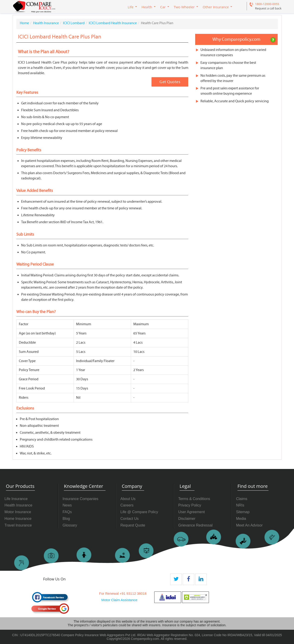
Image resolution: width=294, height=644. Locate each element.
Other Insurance (216, 7)
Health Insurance (46, 23)
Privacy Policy (190, 505)
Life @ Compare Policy (139, 512)
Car (163, 7)
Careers (127, 505)
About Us (128, 499)
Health (147, 7)
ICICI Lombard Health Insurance (113, 23)
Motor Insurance (18, 512)
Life (131, 7)
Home (24, 23)
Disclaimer (187, 519)
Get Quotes (170, 82)
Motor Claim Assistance (119, 600)
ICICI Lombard (74, 23)
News (67, 505)
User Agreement (191, 512)
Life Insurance (16, 499)
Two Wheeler (184, 7)
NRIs (240, 505)
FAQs (67, 512)
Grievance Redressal (195, 525)
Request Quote (133, 525)
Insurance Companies (80, 499)
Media (241, 519)
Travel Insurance (18, 525)
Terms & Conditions (194, 499)
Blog (66, 519)
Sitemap (243, 512)
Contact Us (130, 519)
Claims (242, 499)
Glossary (70, 525)
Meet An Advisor (249, 525)
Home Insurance (18, 519)
